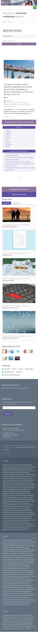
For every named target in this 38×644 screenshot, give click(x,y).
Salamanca (29, 625)
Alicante (8, 134)
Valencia (9, 628)
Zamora (23, 628)
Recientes (16, 203)
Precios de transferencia (24, 509)
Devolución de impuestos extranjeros (17, 484)
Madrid (23, 623)
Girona (20, 619)
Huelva (10, 621)
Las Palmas (8, 623)
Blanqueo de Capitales (12, 160)
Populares (6, 203)
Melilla (31, 623)
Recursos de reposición (13, 516)
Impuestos (6, 369)
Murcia (5, 625)
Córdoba (11, 619)
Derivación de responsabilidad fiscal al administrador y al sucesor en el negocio (19, 482)
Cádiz (18, 617)
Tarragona (29, 627)
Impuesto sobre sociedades (11, 375)
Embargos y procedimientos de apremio (18, 488)
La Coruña (30, 621)
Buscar (19, 44)
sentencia (22, 105)
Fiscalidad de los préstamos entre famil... (16, 225)
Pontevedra (23, 625)
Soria (24, 627)
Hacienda (29, 369)
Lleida (16, 623)
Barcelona (9, 144)
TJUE (10, 106)
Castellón (28, 617)
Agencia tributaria (8, 372)
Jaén (25, 621)
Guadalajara (30, 619)
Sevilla (21, 627)
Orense (13, 625)
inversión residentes (23, 103)
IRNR (13, 106)
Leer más (7, 116)
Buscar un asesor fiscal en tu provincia (19, 122)
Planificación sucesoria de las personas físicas (21, 505)
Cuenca (16, 619)
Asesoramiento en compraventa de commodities (20, 157)
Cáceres (15, 617)
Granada (24, 619)
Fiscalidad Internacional (24, 490)
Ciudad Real (6, 619)
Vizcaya (19, 628)
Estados (6, 105)
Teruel (34, 627)
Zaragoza (28, 628)
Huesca (14, 621)
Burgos (8, 146)
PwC (7, 97)
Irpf (21, 369)
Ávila (7, 140)
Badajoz (8, 142)
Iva (14, 369)
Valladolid (14, 628)
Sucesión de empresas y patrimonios (26, 520)
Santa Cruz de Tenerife (9, 627)
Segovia (17, 627)
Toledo (5, 628)
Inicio (4, 22)
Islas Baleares (20, 621)
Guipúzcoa (5, 621)
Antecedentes (15, 105)
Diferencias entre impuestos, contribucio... (17, 279)
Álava (7, 130)
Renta (19, 372)
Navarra (9, 625)
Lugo (19, 623)
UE (9, 105)
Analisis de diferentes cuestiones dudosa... (17, 336)
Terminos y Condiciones (22, 447)
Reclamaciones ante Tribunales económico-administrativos (18, 512)
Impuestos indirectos (20, 491)
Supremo (8, 103)
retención (14, 103)
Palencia (18, 625)
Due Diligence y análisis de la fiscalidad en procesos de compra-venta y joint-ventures (19, 486)
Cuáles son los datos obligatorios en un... (16, 253)
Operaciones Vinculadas (9, 499)
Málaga (27, 623)
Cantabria (23, 617)
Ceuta (32, 617)
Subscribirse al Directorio (19, 189)
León (13, 623)
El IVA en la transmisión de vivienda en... (16, 306)
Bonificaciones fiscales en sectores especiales (18, 162)
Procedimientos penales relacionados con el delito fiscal (17, 510)
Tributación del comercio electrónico (19, 530)
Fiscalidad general (12, 490)
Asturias (8, 138)
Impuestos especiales (8, 491)
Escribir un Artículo (19, 194)
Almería (8, 136)
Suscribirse (7, 414)
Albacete (8, 132)
